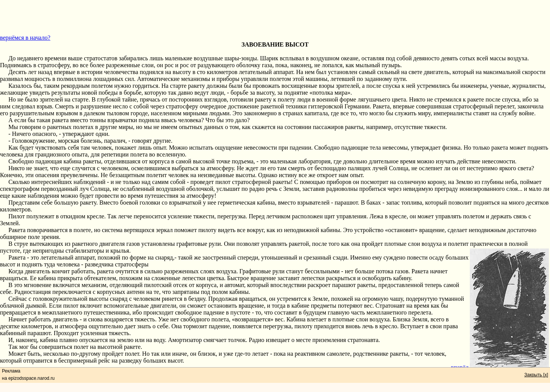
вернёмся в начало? (25, 38)
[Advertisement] (275, 17)
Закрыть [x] (536, 375)
